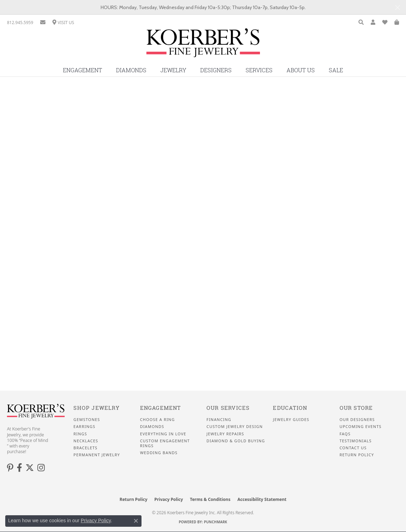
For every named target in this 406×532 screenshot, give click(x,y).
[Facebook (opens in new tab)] (19, 468)
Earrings (84, 427)
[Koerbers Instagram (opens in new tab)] (41, 468)
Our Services (228, 408)
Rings (80, 434)
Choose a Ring (158, 420)
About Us (301, 70)
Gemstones (87, 420)
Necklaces (86, 441)
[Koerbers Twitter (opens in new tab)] (30, 468)
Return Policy (357, 455)
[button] (361, 23)
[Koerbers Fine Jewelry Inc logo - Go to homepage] (203, 45)
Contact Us (353, 448)
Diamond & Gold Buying (236, 441)
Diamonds (131, 70)
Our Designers (357, 420)
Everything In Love (163, 434)
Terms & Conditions (210, 499)
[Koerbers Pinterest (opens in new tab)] (10, 468)
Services (259, 70)
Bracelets (85, 448)
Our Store (356, 408)
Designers (216, 70)
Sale (336, 70)
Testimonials (356, 441)
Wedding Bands (159, 453)
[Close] (397, 8)
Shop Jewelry (96, 408)
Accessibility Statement (262, 499)
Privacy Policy (169, 499)
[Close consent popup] (136, 521)
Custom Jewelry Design (235, 427)
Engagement (82, 70)
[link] (20, 23)
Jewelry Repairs (225, 434)
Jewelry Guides (291, 420)
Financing (219, 420)
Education (290, 408)
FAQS (345, 434)
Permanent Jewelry (97, 455)
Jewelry (173, 70)
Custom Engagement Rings (165, 443)
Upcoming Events (361, 427)
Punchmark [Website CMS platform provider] (216, 522)
